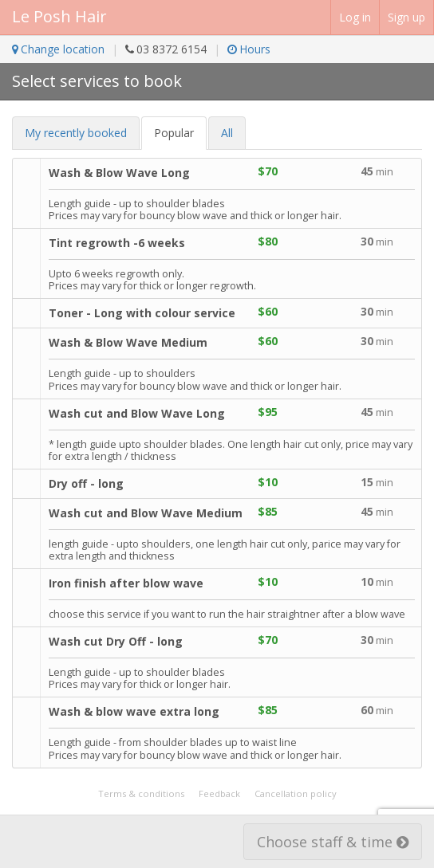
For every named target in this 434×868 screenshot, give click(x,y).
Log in (355, 17)
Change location (58, 49)
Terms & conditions (141, 793)
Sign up (406, 17)
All (227, 133)
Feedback (219, 793)
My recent (76, 133)
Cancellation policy (296, 793)
